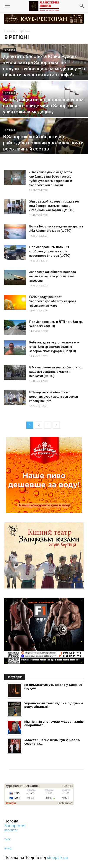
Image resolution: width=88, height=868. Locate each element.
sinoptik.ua (57, 857)
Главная (10, 31)
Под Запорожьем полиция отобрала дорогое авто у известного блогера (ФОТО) (50, 251)
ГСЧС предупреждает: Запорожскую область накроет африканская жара (53, 301)
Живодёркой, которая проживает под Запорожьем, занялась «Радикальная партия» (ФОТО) (54, 206)
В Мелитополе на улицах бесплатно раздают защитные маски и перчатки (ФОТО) (56, 372)
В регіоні (10, 50)
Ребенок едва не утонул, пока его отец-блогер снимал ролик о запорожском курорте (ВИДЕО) (54, 347)
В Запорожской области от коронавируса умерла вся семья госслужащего (54, 397)
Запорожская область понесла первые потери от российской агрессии (53, 276)
